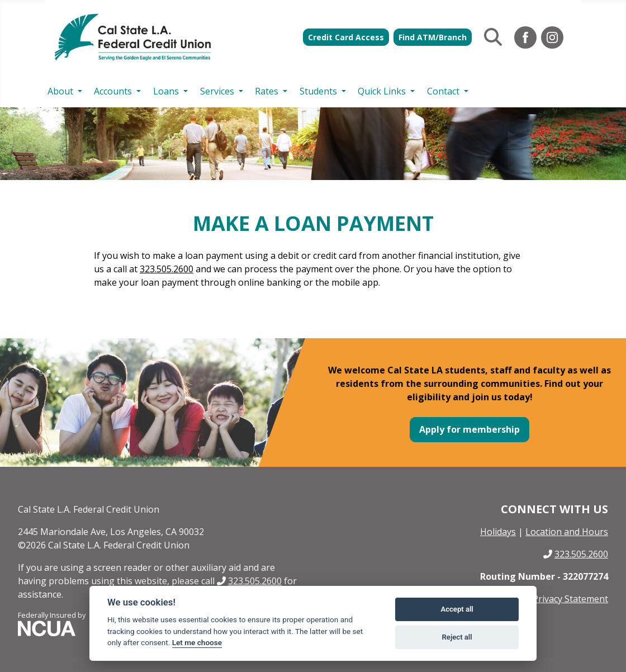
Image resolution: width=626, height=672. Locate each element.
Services (217, 91)
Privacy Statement (570, 599)
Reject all (457, 637)
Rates (267, 91)
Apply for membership (469, 429)
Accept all (457, 609)
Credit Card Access (346, 37)
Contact (443, 91)
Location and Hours (567, 532)
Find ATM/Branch (433, 37)
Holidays (498, 532)
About (60, 91)
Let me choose (197, 642)
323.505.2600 (167, 269)
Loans (166, 91)
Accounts (113, 91)
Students (318, 91)
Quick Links (382, 91)
